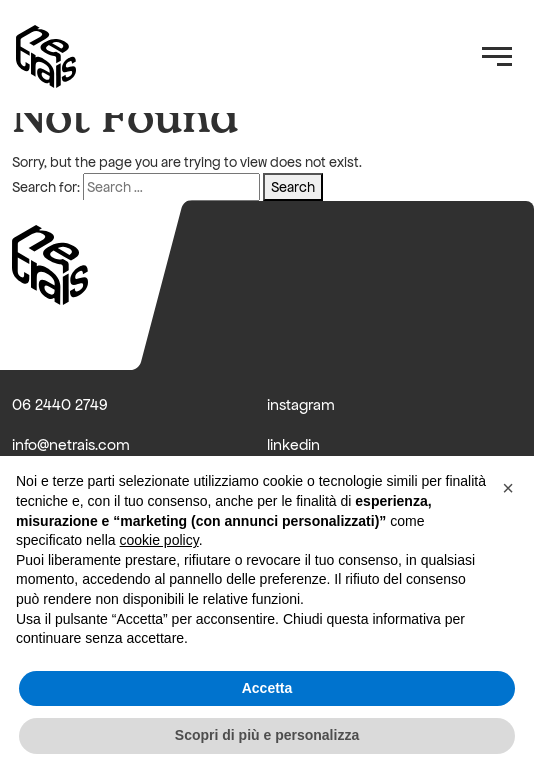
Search (293, 187)
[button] (508, 488)
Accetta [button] (267, 688)
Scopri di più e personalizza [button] (267, 735)
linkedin (293, 444)
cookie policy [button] (159, 540)
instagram (301, 404)
